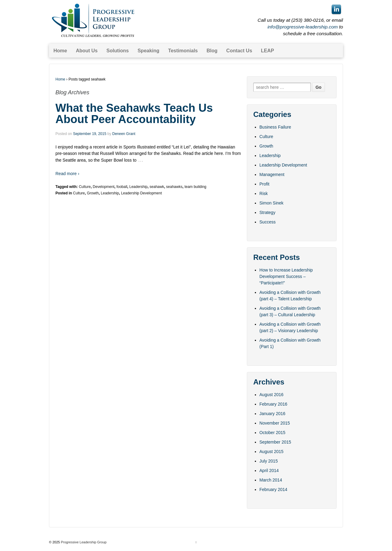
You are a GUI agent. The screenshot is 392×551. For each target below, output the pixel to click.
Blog (212, 51)
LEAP (268, 51)
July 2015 (269, 461)
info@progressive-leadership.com (302, 27)
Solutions (118, 51)
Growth (93, 193)
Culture (85, 187)
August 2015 (271, 452)
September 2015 (275, 442)
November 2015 (275, 423)
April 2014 (269, 470)
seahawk (157, 187)
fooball (122, 187)
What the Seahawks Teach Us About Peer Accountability (134, 114)
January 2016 (272, 414)
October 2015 (272, 433)
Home (60, 51)
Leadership (138, 187)
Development (104, 187)
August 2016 (271, 395)
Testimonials (183, 51)
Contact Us (239, 51)
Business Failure (275, 127)
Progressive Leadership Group (83, 542)
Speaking (148, 51)
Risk (264, 193)
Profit (264, 184)
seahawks (174, 187)
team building (195, 187)
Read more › (67, 174)
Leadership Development (141, 193)
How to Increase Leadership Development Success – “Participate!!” (286, 276)
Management (272, 174)
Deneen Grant (124, 134)
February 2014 (273, 489)
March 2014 (271, 480)
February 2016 (273, 404)
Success (268, 222)
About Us (87, 51)
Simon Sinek (271, 203)
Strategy (267, 212)
